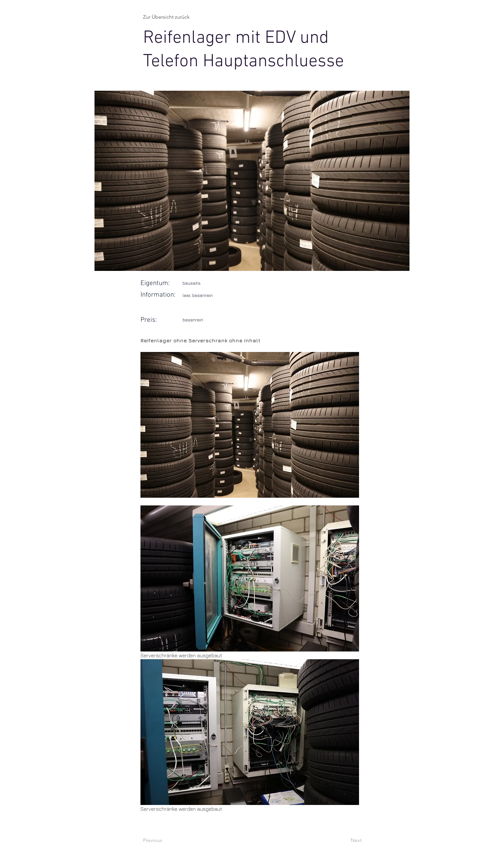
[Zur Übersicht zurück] (170, 17)
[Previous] (164, 840)
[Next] (346, 840)
